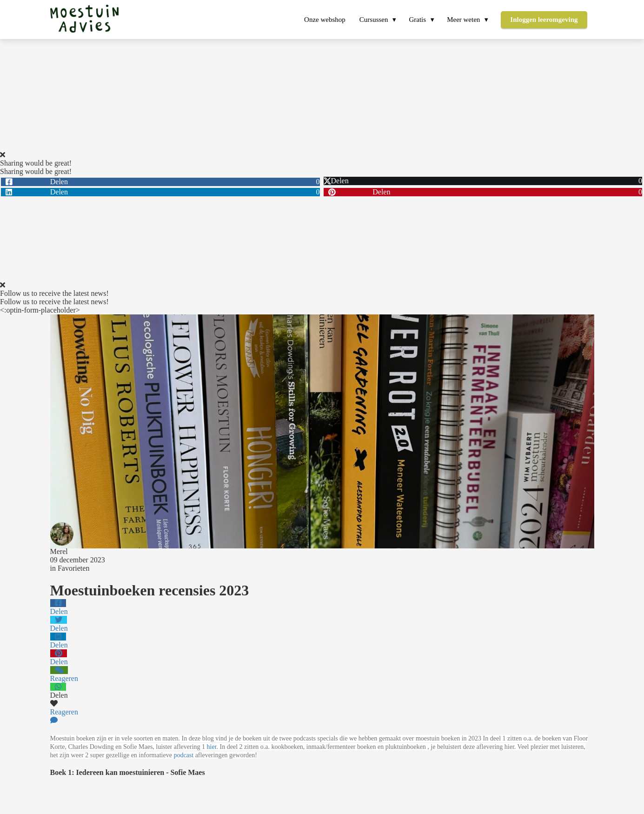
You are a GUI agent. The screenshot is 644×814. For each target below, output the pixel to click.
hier (212, 747)
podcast (183, 755)
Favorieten (73, 568)
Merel (59, 551)
